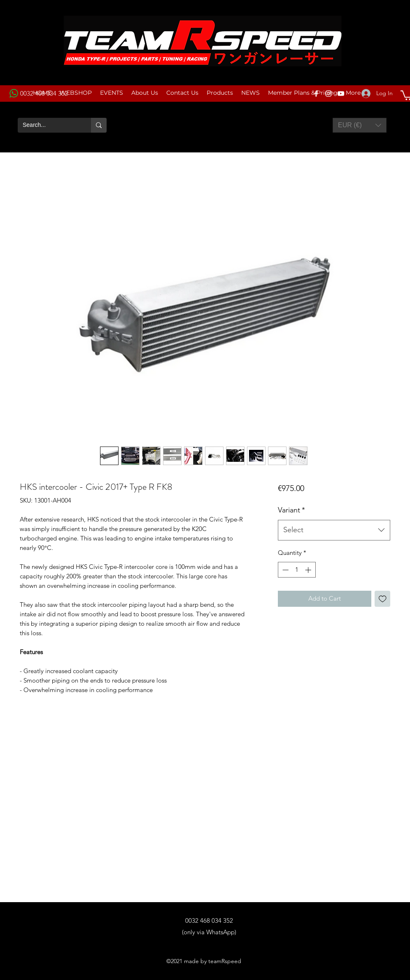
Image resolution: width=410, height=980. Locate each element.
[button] (360, 125)
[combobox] (334, 530)
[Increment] (309, 570)
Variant (291, 510)
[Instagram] (328, 94)
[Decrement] (285, 570)
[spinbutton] (297, 570)
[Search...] (48, 125)
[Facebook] (316, 94)
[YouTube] (341, 94)
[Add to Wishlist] (383, 599)
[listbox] (360, 125)
